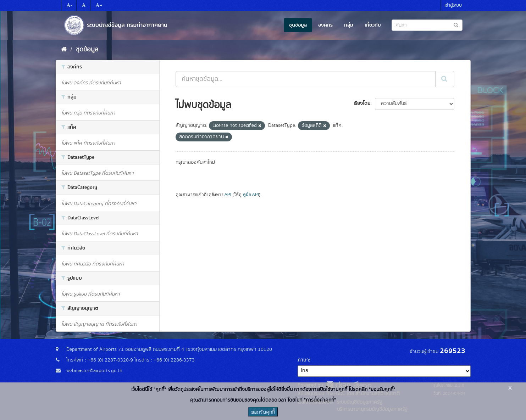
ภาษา (303, 360)
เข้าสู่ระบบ (453, 5)
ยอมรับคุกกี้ (263, 412)
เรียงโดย (362, 103)
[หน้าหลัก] (64, 50)
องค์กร (325, 25)
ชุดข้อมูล (298, 25)
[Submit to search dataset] (456, 25)
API (228, 195)
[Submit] (445, 79)
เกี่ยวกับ (373, 25)
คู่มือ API (251, 195)
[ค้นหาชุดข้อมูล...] (306, 79)
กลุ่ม (349, 25)
